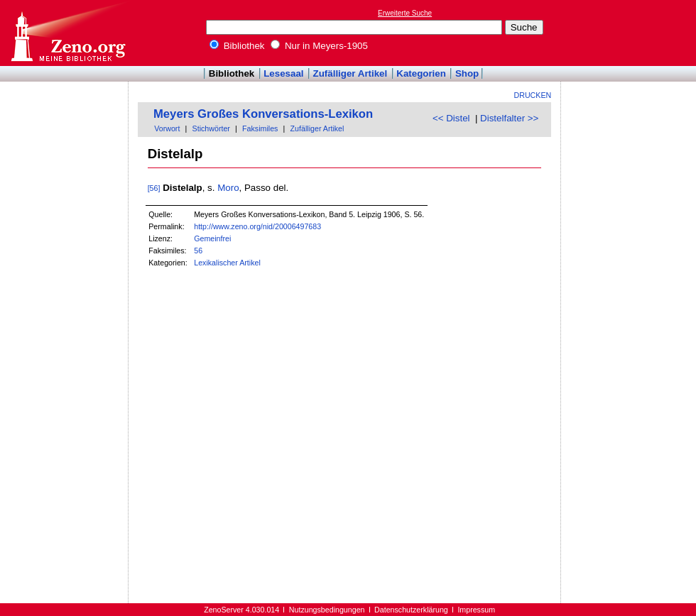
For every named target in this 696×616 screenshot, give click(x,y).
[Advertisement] (65, 123)
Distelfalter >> (509, 118)
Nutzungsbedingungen (327, 610)
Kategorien (421, 73)
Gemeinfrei (212, 238)
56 (198, 251)
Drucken (533, 95)
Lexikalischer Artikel (227, 263)
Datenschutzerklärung (411, 610)
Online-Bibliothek (67, 33)
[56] (154, 188)
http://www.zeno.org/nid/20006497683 (257, 226)
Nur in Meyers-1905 (319, 46)
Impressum (476, 610)
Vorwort (167, 128)
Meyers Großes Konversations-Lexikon (263, 114)
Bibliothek (237, 46)
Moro (228, 188)
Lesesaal (283, 73)
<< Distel (451, 118)
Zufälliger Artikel (350, 73)
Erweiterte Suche (405, 13)
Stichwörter (211, 128)
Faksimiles (260, 128)
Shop (467, 73)
